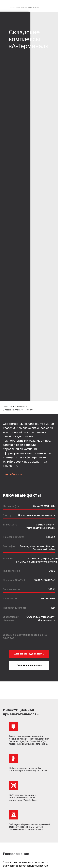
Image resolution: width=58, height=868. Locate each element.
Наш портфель (19, 406)
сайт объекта (12, 474)
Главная (6, 406)
